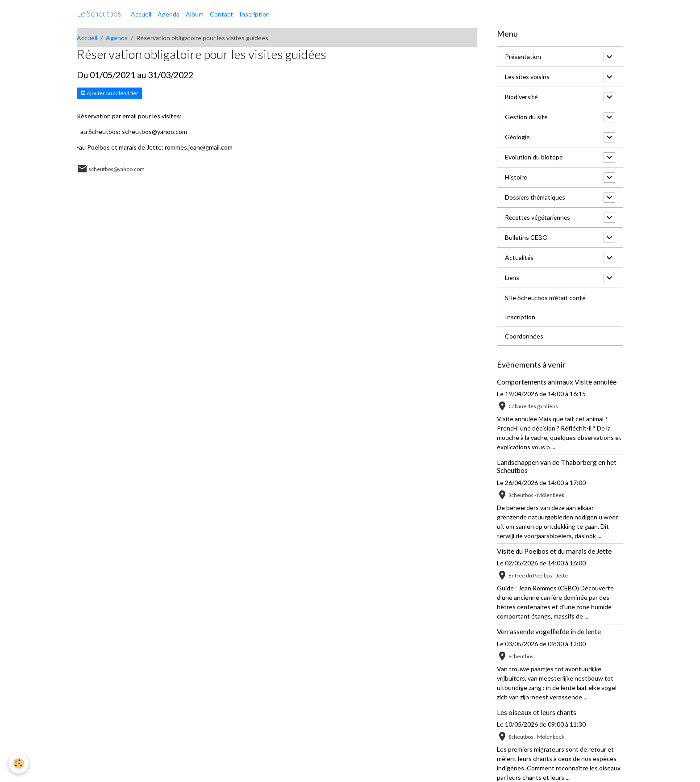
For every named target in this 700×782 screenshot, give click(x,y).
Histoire (516, 178)
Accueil (141, 14)
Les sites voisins (528, 77)
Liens (512, 278)
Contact (221, 14)
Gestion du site (527, 117)
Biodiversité (522, 97)
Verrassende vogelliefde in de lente (549, 631)
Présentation (523, 57)
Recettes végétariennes (539, 218)
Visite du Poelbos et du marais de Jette (554, 551)
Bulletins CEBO (527, 238)
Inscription (254, 14)
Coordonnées (524, 336)
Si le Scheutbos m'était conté (545, 298)
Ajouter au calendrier (109, 93)
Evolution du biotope (534, 157)
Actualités (519, 258)
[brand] (99, 14)
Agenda (169, 14)
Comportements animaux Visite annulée (557, 382)
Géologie (518, 137)
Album (195, 14)
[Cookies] (19, 763)
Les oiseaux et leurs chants (537, 712)
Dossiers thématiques (536, 198)
